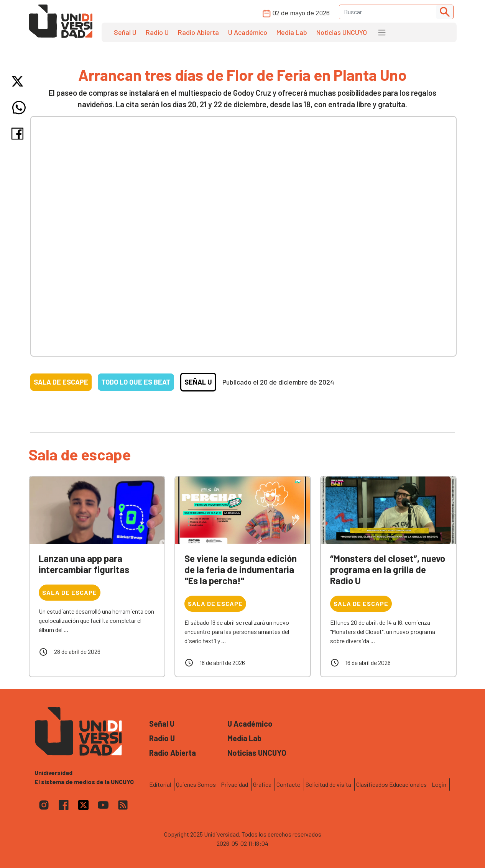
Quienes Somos (196, 784)
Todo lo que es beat (136, 382)
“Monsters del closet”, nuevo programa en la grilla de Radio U (388, 569)
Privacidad (234, 784)
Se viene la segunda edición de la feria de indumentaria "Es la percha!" (241, 569)
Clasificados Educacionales (391, 784)
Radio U (157, 32)
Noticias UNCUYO (342, 32)
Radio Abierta (198, 32)
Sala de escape (61, 382)
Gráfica (262, 784)
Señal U (125, 32)
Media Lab (292, 32)
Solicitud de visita (328, 784)
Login (439, 784)
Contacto (289, 784)
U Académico (248, 32)
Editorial (160, 784)
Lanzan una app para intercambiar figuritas (84, 564)
